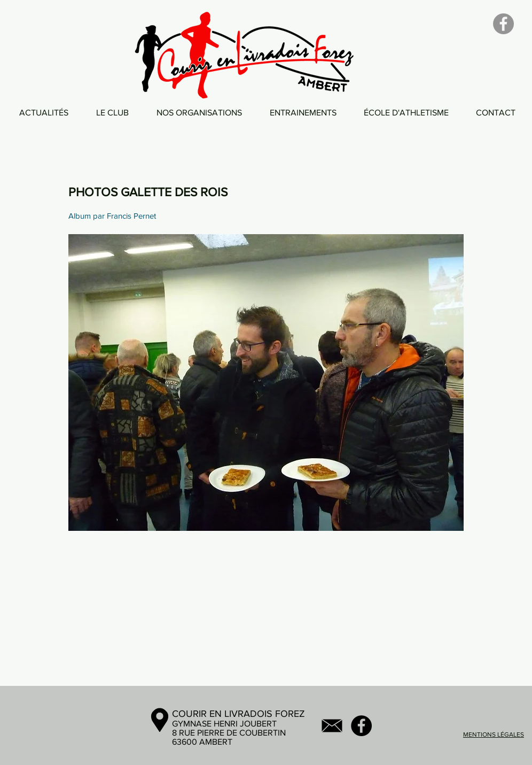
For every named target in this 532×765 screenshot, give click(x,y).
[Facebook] (503, 24)
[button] (112, 113)
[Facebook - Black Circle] (361, 726)
